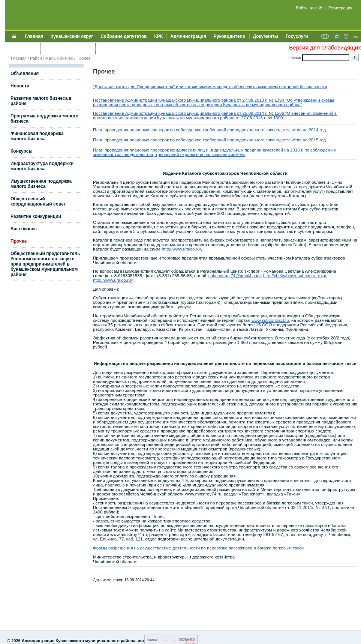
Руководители (230, 36)
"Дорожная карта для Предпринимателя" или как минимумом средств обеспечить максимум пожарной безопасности (210, 87)
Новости (20, 86)
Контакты (55, 48)
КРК (159, 36)
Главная (34, 36)
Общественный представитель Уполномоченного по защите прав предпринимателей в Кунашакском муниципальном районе (45, 264)
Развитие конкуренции (36, 216)
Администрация (188, 36)
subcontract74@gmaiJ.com (235, 276)
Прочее (84, 58)
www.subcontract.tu (270, 320)
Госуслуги (297, 36)
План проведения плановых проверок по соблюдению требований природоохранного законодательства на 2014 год (209, 130)
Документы (266, 36)
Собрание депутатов (124, 36)
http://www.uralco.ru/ (181, 249)
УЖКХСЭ (82, 48)
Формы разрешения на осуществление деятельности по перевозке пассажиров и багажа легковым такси (198, 548)
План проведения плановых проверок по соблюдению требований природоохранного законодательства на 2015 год (209, 140)
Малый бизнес (59, 58)
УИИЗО (107, 48)
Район (36, 58)
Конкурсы (22, 151)
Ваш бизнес (24, 229)
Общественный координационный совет (38, 201)
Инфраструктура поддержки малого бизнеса (42, 166)
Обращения (23, 48)
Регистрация (340, 8)
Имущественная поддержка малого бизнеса (41, 184)
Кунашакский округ (72, 36)
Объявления (25, 74)
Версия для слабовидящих (325, 47)
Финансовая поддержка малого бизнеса (37, 136)
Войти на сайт (310, 8)
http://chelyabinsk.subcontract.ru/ (295, 276)
